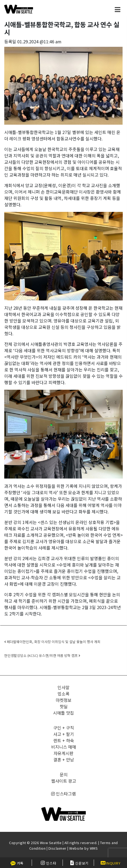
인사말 (63, 687)
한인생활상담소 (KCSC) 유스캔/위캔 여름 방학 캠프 (42, 655)
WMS (94, 848)
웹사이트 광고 (64, 781)
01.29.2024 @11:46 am (39, 41)
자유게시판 (63, 753)
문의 (64, 774)
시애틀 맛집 (63, 713)
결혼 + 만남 (64, 760)
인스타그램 (63, 794)
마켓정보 (64, 700)
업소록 (63, 694)
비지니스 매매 (64, 747)
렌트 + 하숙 (64, 740)
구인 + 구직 (64, 728)
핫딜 (64, 706)
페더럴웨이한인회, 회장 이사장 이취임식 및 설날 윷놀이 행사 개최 (52, 642)
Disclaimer (58, 848)
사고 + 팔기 (64, 734)
